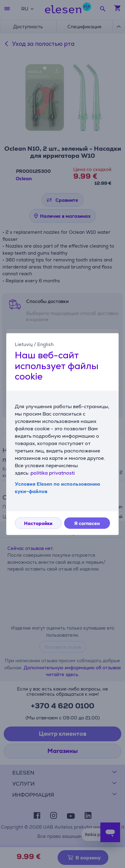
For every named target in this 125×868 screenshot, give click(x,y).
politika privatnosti (53, 473)
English (45, 344)
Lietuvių (24, 344)
